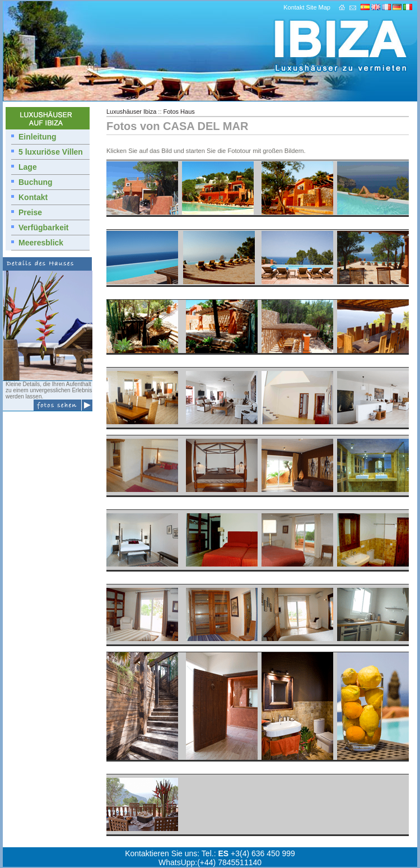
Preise (30, 212)
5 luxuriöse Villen (51, 152)
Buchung (36, 182)
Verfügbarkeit (43, 228)
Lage (28, 167)
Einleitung (38, 137)
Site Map (318, 7)
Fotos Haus (179, 112)
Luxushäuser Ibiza (131, 112)
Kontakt (294, 7)
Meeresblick (41, 243)
